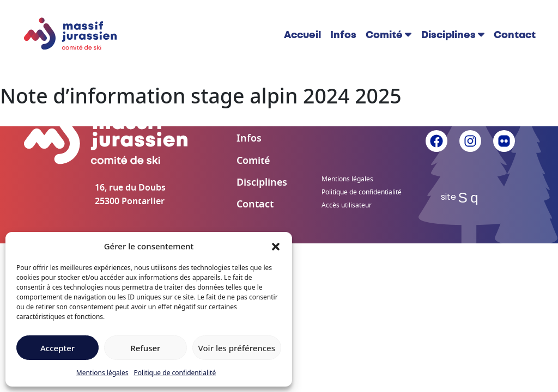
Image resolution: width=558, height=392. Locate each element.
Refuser (145, 348)
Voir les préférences (237, 348)
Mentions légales (102, 373)
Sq (471, 198)
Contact (515, 35)
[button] (276, 246)
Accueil (302, 35)
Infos (343, 35)
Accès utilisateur (347, 205)
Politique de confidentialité (175, 373)
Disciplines (448, 35)
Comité (384, 35)
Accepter (57, 348)
